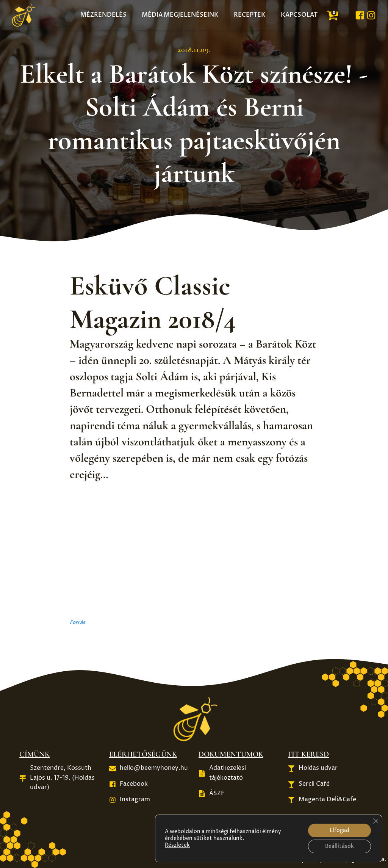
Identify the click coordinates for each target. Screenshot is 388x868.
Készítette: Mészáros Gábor (215, 859)
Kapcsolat (299, 15)
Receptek (250, 15)
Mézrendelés (103, 15)
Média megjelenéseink (180, 15)
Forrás (77, 622)
